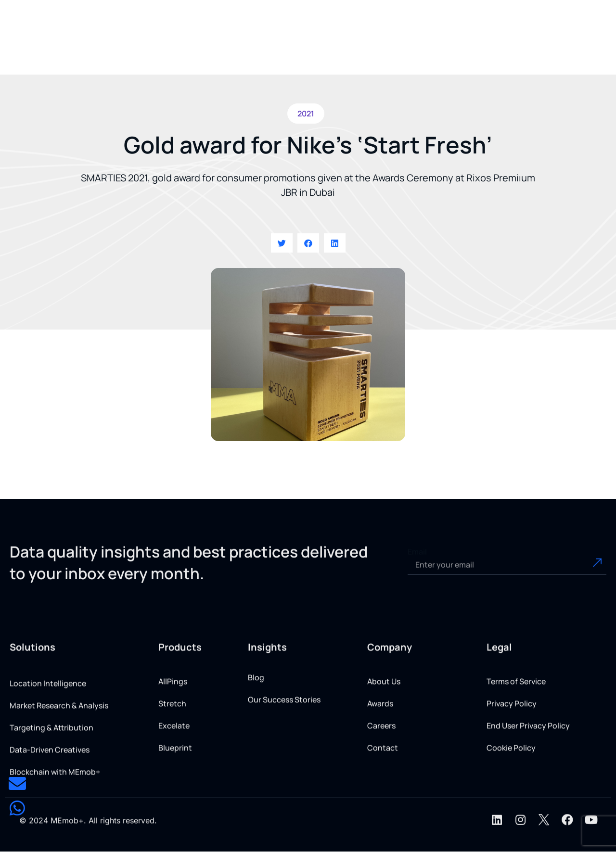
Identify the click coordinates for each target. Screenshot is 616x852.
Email (417, 566)
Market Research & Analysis (59, 764)
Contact (383, 795)
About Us (384, 728)
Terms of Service (516, 728)
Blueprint (175, 795)
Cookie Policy (511, 795)
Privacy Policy (512, 750)
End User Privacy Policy (528, 773)
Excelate (174, 773)
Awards (380, 750)
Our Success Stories (284, 723)
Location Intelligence (48, 742)
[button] (252, 44)
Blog (256, 701)
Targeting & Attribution (51, 786)
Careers (381, 773)
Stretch (172, 750)
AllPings (173, 728)
